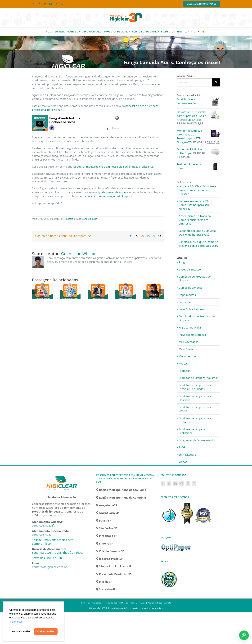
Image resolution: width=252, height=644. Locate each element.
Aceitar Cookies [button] (46, 631)
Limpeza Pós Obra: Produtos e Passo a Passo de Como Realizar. (198, 190)
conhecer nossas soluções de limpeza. (109, 196)
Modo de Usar (187, 356)
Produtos (184, 371)
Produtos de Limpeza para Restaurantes (195, 420)
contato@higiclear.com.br (49, 567)
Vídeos (183, 462)
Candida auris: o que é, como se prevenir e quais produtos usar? (198, 244)
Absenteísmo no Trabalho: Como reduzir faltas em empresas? (195, 220)
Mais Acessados (189, 342)
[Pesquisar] (216, 82)
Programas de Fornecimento (197, 440)
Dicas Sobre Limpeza (192, 309)
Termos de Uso (110, 603)
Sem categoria (188, 455)
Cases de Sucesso (190, 269)
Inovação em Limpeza (192, 335)
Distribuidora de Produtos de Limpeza (197, 318)
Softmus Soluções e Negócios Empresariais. (143, 608)
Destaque (185, 302)
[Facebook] (163, 483)
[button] (203, 32)
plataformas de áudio (113, 192)
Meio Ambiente (188, 349)
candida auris (90, 219)
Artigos (183, 262)
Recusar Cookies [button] (21, 631)
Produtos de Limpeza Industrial (198, 378)
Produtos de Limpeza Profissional (192, 431)
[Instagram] (169, 483)
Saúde (183, 447)
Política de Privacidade (91, 603)
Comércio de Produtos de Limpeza (195, 278)
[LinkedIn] (175, 483)
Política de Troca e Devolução (132, 603)
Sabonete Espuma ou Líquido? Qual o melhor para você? (197, 233)
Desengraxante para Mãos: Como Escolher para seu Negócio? (195, 205)
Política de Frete (155, 603)
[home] (62, 475)
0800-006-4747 (42, 526)
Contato (167, 603)
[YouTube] (182, 483)
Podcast (69, 219)
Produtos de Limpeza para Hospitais (195, 398)
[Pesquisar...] (194, 82)
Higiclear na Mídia (190, 327)
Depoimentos (187, 295)
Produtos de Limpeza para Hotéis (195, 409)
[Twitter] (188, 483)
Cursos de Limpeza (191, 288)
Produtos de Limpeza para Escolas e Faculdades (195, 387)
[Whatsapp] (194, 483)
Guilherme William (79, 254)
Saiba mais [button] (16, 622)
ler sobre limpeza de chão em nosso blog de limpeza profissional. (113, 167)
